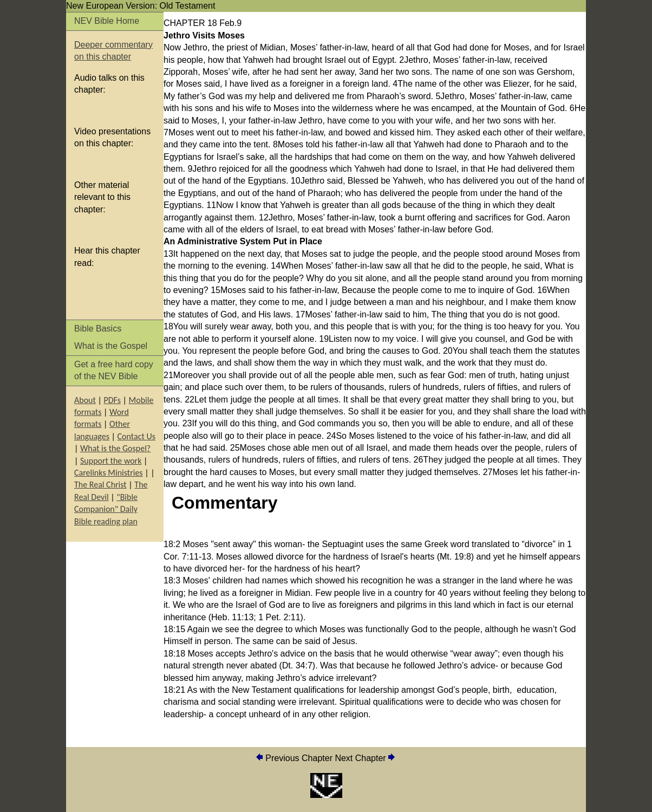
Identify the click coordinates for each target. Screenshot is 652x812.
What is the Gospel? (115, 448)
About (85, 400)
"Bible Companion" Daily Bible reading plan (106, 509)
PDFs (112, 400)
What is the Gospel (111, 346)
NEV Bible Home (107, 21)
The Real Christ (100, 485)
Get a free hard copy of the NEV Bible (114, 370)
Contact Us (136, 436)
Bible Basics (98, 329)
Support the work (111, 461)
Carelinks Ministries (109, 473)
